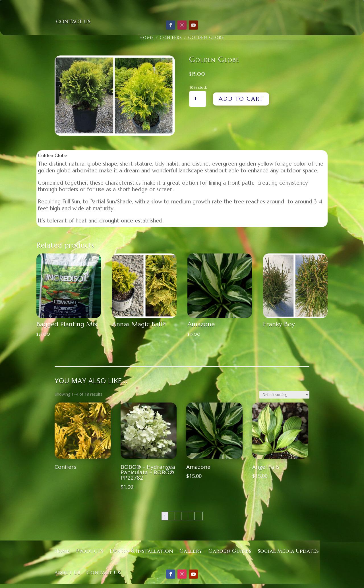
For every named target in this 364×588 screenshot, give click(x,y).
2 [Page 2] (171, 516)
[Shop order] (284, 395)
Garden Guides (230, 551)
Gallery (191, 551)
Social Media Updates (288, 551)
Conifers (171, 38)
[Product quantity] (198, 99)
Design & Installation (141, 551)
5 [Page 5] (191, 516)
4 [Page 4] (185, 516)
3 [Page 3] (178, 516)
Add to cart (241, 99)
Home (147, 38)
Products (90, 551)
